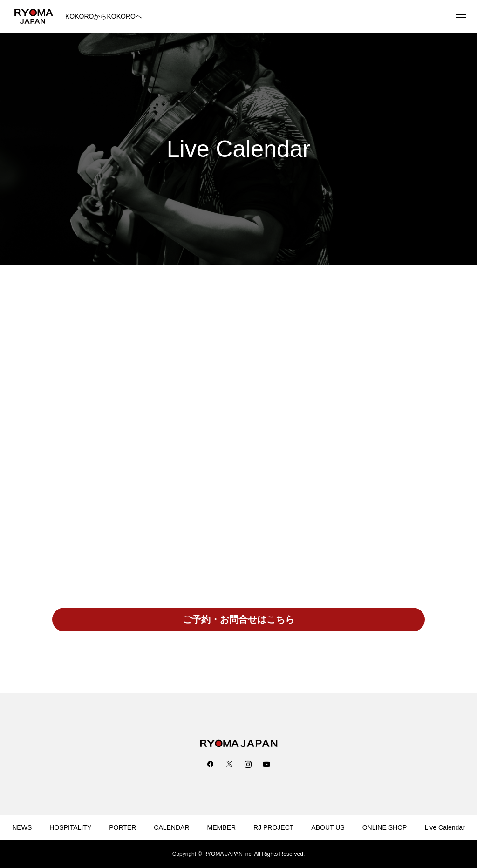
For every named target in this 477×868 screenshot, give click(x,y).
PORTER (123, 827)
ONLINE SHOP (385, 827)
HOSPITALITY (70, 827)
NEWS (22, 827)
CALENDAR (171, 827)
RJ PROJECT (273, 827)
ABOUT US (328, 827)
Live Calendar (444, 827)
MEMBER (221, 827)
